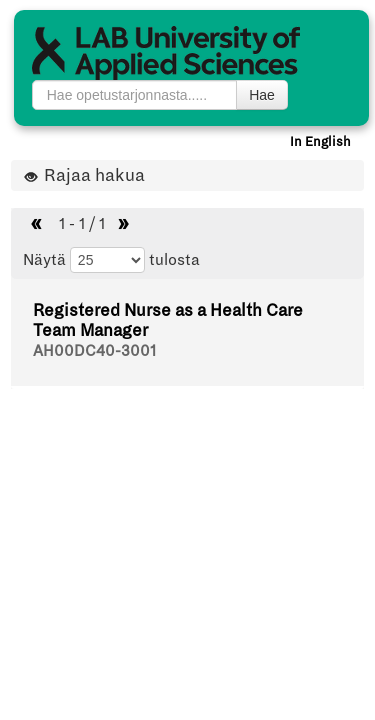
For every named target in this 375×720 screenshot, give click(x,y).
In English (320, 142)
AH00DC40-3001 (94, 351)
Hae (262, 95)
